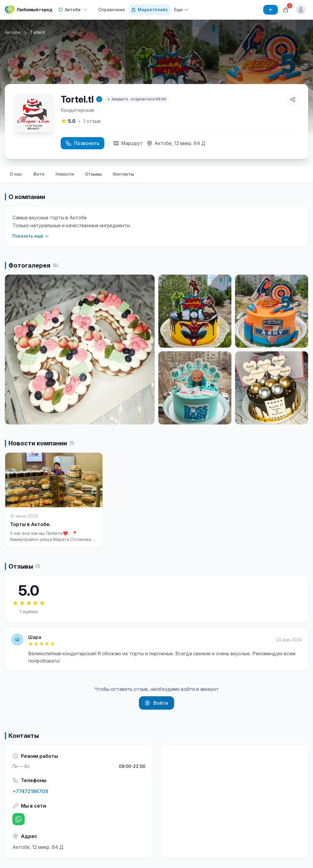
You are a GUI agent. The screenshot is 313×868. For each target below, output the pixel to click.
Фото (39, 174)
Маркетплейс (150, 10)
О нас (16, 174)
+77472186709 (30, 791)
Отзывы (93, 174)
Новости (65, 174)
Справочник (112, 10)
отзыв (92, 121)
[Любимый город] (29, 10)
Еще (181, 10)
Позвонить (82, 143)
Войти (156, 703)
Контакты (123, 174)
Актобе (13, 32)
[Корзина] (286, 10)
